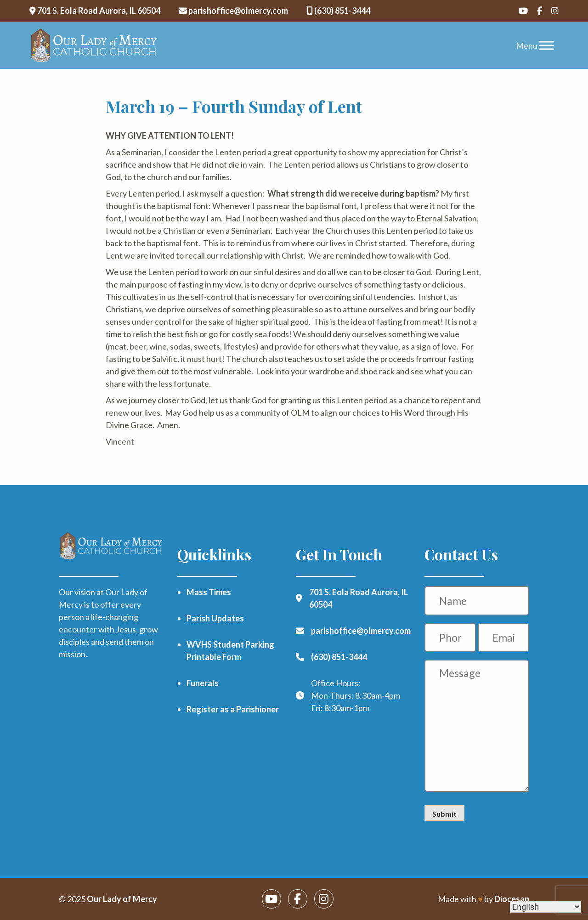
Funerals (203, 683)
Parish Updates (215, 618)
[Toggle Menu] (547, 45)
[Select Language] (546, 907)
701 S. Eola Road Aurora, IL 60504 (95, 11)
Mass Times (209, 592)
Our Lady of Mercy (122, 899)
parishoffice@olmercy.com (233, 11)
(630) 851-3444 (338, 11)
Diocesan (512, 899)
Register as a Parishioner (233, 709)
